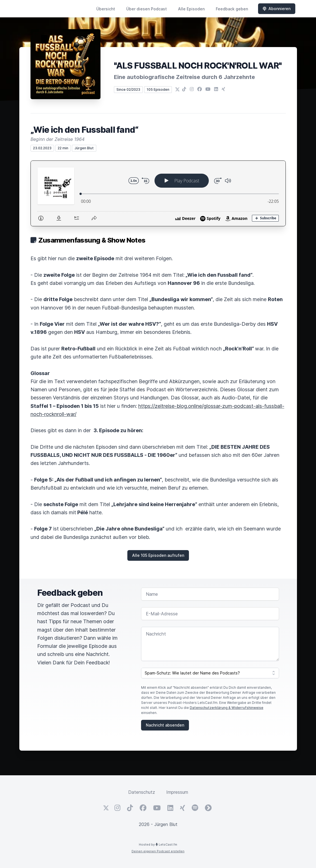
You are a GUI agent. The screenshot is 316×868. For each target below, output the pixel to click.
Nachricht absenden (165, 725)
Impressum (177, 792)
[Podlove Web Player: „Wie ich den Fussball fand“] (158, 193)
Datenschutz (142, 792)
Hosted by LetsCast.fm (158, 844)
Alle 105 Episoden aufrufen (158, 555)
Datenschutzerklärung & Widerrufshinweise (227, 708)
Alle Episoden (191, 9)
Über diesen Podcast (147, 9)
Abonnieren (277, 9)
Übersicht (106, 9)
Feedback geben (232, 9)
